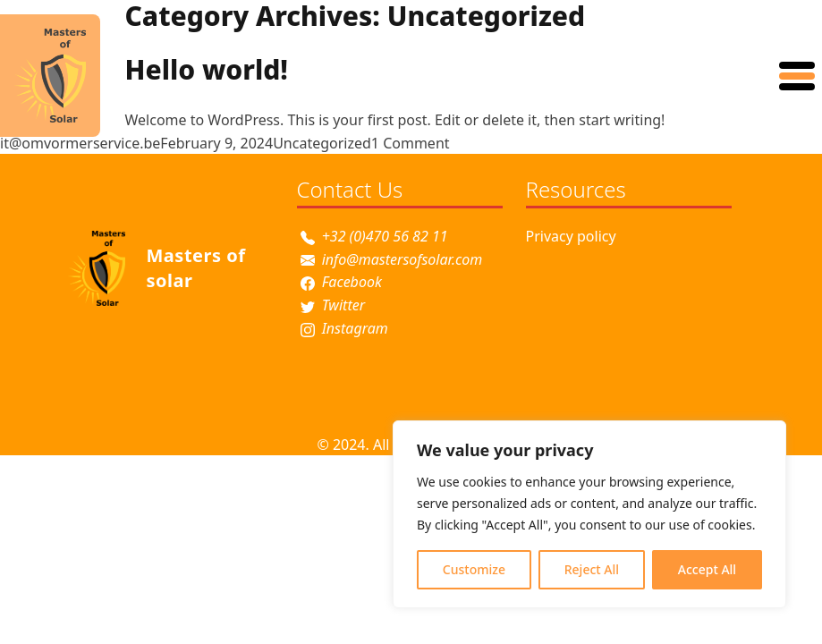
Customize (474, 569)
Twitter (343, 305)
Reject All (592, 569)
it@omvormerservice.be (80, 143)
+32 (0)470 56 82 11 (385, 236)
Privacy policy (571, 236)
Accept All (707, 569)
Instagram (355, 328)
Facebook (352, 282)
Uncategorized (322, 143)
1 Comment (411, 143)
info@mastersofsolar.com (403, 259)
